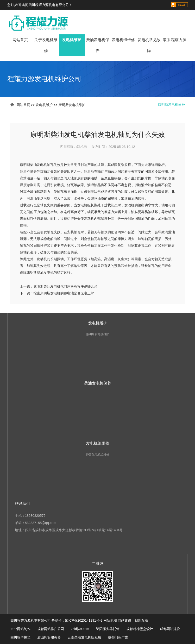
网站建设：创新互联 (133, 620)
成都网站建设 (170, 629)
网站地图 (110, 620)
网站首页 (20, 40)
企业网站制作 (20, 629)
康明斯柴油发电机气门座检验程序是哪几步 (65, 286)
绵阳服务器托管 (108, 629)
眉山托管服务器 (49, 637)
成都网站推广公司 (51, 629)
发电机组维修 (123, 40)
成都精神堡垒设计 (140, 629)
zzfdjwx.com (80, 629)
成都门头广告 (118, 637)
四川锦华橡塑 (20, 637)
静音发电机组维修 (98, 455)
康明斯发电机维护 (72, 105)
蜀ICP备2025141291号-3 (84, 620)
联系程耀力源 (175, 40)
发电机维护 (72, 40)
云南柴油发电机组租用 (84, 637)
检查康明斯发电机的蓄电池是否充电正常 (64, 293)
